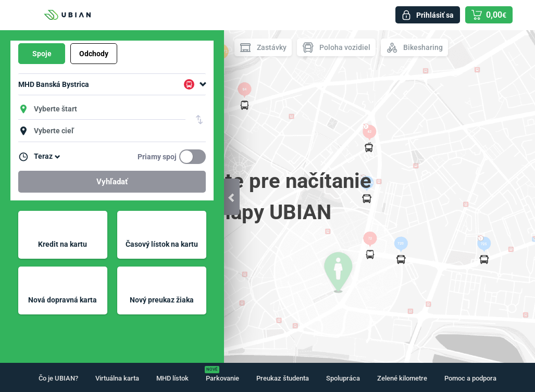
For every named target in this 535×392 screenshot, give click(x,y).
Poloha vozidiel (336, 48)
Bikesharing (414, 48)
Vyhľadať (112, 182)
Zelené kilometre (402, 378)
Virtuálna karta (117, 378)
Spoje (42, 54)
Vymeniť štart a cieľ (200, 120)
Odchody (94, 54)
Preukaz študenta (283, 378)
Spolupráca (343, 378)
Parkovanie (222, 378)
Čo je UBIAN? (58, 378)
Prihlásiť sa (435, 15)
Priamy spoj (157, 157)
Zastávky (263, 48)
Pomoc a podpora (470, 378)
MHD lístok (172, 378)
